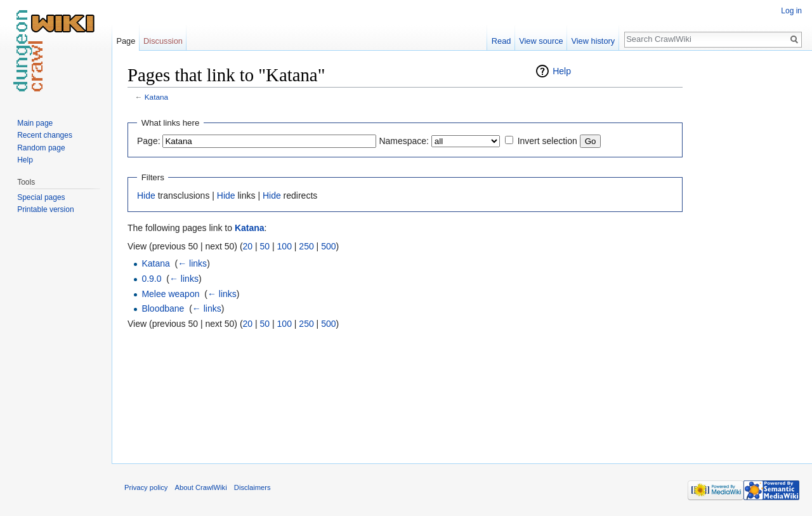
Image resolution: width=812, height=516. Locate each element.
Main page (35, 123)
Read (501, 41)
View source (541, 41)
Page (126, 41)
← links (192, 263)
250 (306, 246)
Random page (41, 148)
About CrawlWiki (201, 487)
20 (248, 246)
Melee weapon (170, 294)
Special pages (41, 197)
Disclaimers (252, 487)
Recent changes (45, 135)
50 (265, 246)
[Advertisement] (746, 254)
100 (285, 246)
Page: (149, 141)
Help (562, 71)
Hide (146, 195)
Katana (156, 97)
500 (328, 246)
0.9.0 (151, 279)
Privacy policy (146, 487)
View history (593, 41)
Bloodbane (163, 308)
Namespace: (404, 141)
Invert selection (547, 141)
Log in (791, 11)
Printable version (45, 209)
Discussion (163, 41)
